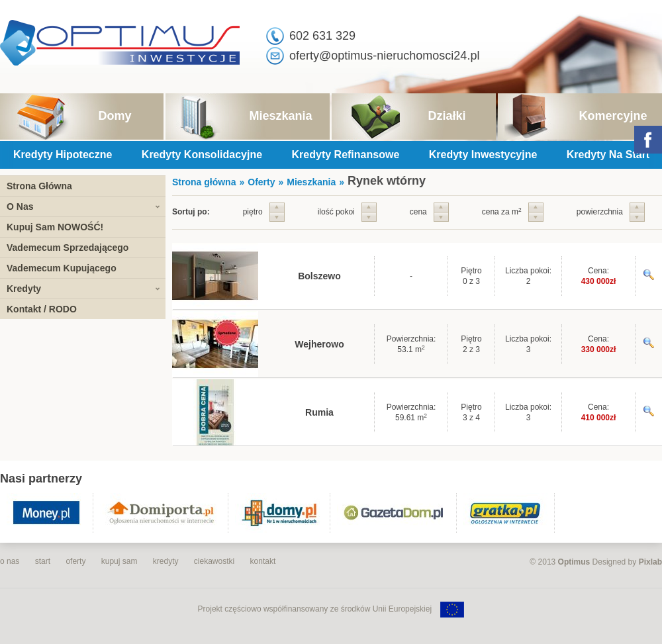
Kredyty (24, 289)
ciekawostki (214, 561)
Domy (115, 116)
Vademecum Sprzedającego (68, 248)
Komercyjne (613, 116)
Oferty (261, 182)
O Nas (20, 207)
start (43, 561)
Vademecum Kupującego (62, 268)
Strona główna (204, 182)
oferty (75, 561)
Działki (447, 116)
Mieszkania (280, 116)
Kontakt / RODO (42, 309)
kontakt (263, 561)
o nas (10, 561)
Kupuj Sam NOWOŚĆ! (55, 227)
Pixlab (650, 562)
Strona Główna (39, 186)
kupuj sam (119, 561)
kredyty (166, 561)
